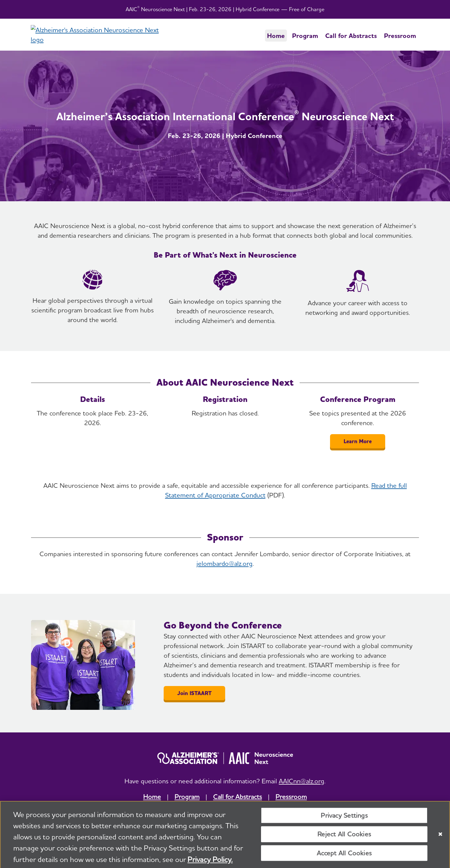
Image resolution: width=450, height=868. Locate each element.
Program (305, 36)
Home (276, 36)
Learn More (358, 441)
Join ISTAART (194, 693)
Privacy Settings (344, 817)
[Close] (440, 836)
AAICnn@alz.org (302, 781)
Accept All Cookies (344, 855)
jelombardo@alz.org (225, 563)
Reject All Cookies (344, 836)
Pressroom (400, 36)
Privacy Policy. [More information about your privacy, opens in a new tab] (210, 861)
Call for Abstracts (351, 36)
